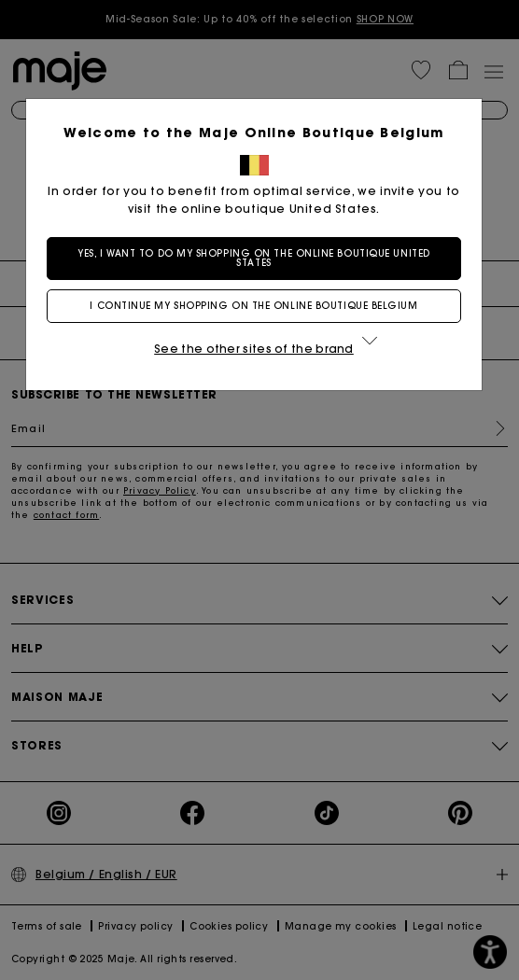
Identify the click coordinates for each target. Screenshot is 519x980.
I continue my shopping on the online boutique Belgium (259, 306)
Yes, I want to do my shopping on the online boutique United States (259, 258)
